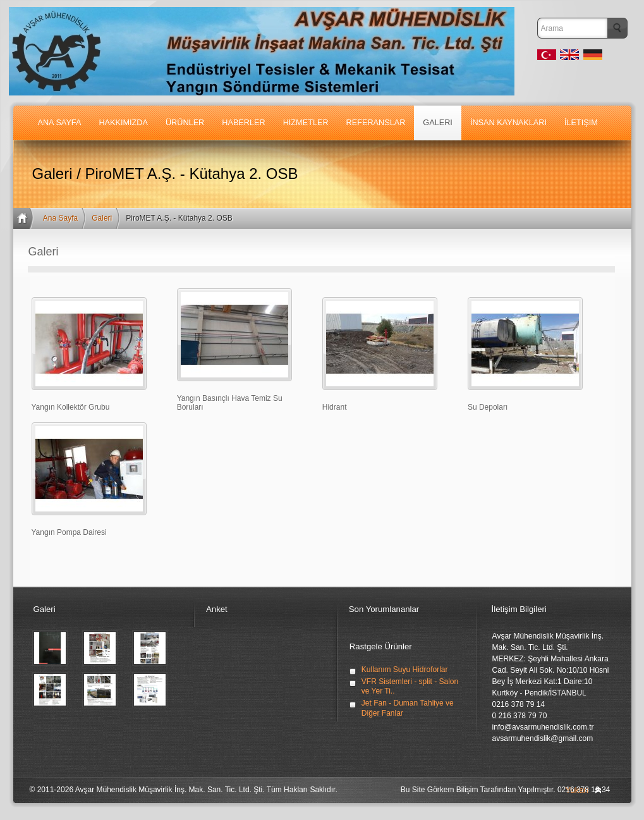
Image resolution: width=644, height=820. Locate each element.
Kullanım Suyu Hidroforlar (405, 670)
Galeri (102, 218)
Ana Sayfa (60, 218)
